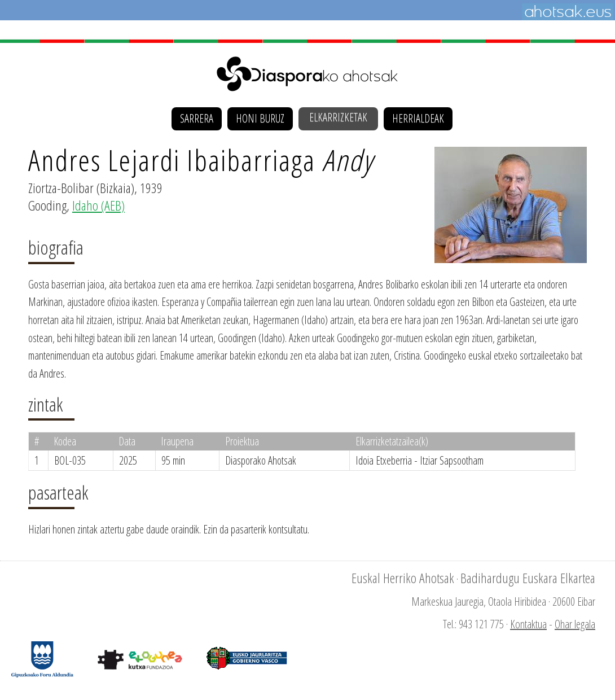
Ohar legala (575, 624)
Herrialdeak (418, 118)
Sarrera (197, 118)
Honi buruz (260, 118)
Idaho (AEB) (98, 205)
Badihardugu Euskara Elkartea (528, 578)
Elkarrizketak (338, 117)
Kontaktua (528, 624)
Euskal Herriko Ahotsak (403, 578)
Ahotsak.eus (568, 12)
